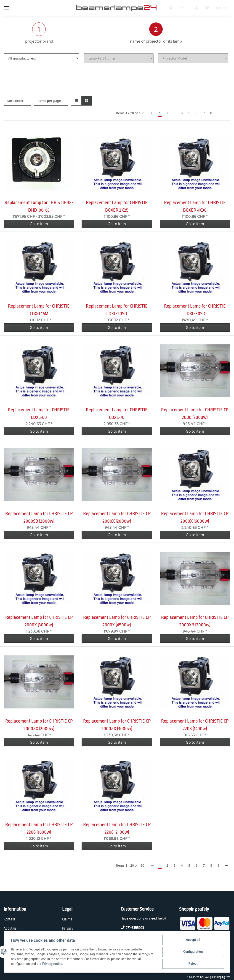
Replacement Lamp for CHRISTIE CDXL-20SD (117, 310)
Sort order (15, 101)
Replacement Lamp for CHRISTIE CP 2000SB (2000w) (39, 517)
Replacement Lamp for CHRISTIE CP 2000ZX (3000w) (117, 725)
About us (10, 928)
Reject (193, 964)
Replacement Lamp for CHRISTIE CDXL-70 (117, 414)
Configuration (193, 952)
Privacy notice (52, 964)
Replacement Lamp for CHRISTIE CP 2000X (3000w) (39, 621)
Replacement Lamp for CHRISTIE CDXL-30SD (195, 310)
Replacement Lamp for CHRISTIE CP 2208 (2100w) (117, 828)
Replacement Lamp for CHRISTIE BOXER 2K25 (117, 206)
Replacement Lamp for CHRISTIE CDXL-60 (39, 414)
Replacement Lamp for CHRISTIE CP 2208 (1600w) (39, 828)
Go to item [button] (39, 224)
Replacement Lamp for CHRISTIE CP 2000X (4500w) (117, 621)
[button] (76, 101)
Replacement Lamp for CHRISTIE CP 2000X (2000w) (117, 517)
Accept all (193, 940)
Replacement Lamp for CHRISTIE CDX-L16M (39, 310)
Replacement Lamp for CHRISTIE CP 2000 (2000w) (195, 414)
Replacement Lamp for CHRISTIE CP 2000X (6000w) (195, 517)
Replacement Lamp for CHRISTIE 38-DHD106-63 (39, 206)
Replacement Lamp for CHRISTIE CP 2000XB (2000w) (195, 621)
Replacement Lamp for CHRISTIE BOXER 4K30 (195, 206)
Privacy (68, 928)
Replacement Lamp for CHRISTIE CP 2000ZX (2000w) (39, 725)
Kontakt (9, 919)
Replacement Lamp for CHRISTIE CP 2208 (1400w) (195, 725)
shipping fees (223, 977)
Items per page (49, 101)
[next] (226, 113)
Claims (67, 919)
